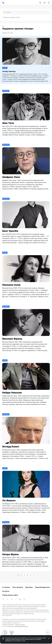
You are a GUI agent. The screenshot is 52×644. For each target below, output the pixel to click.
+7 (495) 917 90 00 (19, 625)
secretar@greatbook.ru (21, 626)
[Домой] (3, 3)
